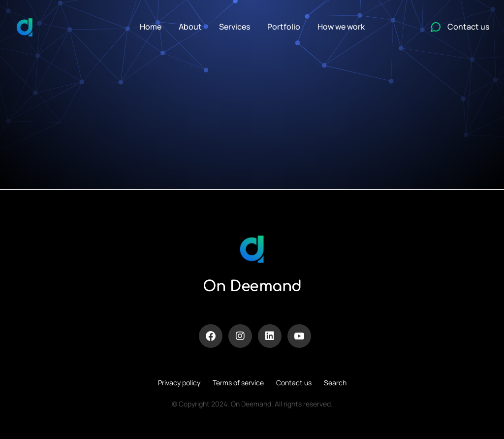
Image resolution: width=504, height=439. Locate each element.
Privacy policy (179, 383)
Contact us (294, 383)
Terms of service (238, 383)
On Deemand (252, 287)
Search (335, 383)
